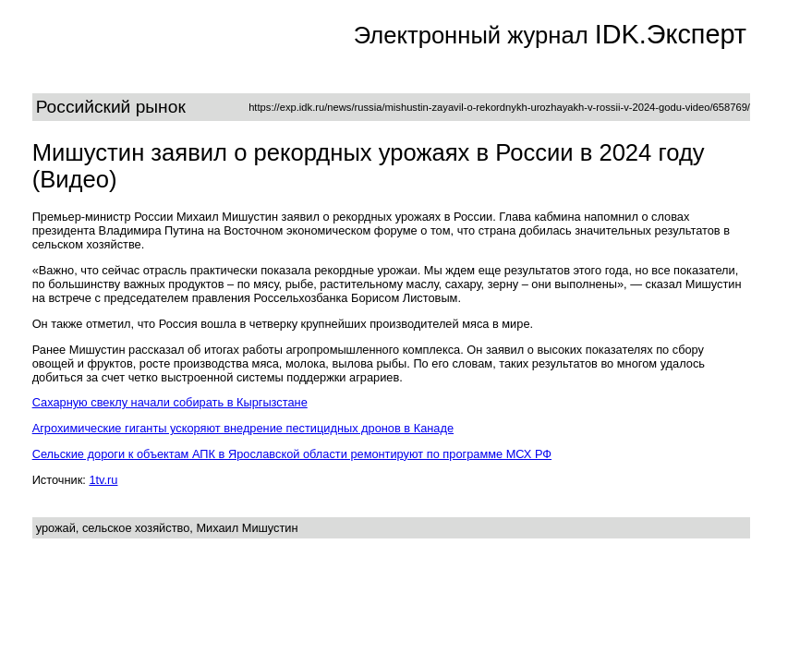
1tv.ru (103, 480)
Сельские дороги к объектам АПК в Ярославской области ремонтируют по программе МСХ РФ (292, 454)
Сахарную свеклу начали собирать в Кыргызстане (170, 402)
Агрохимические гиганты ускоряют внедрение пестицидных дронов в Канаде (243, 428)
